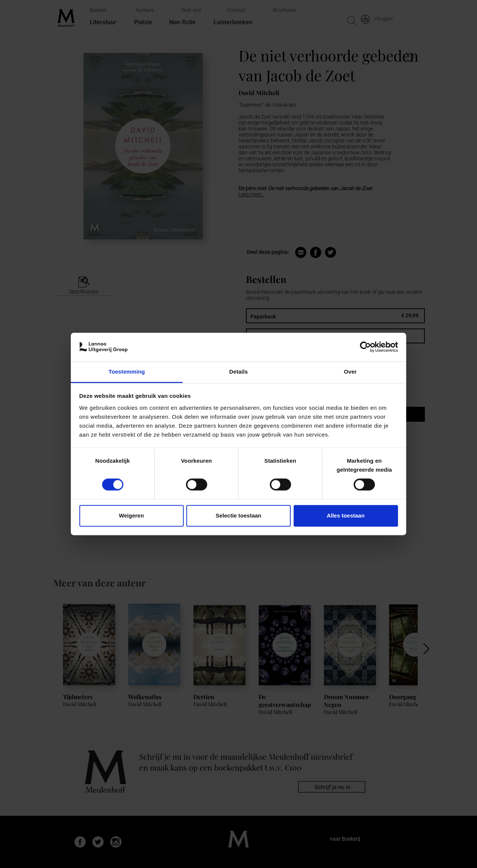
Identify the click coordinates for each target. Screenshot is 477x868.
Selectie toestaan (239, 515)
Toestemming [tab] (127, 372)
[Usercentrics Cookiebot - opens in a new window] (365, 347)
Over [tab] (350, 372)
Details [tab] (238, 372)
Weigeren (131, 515)
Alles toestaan (346, 515)
